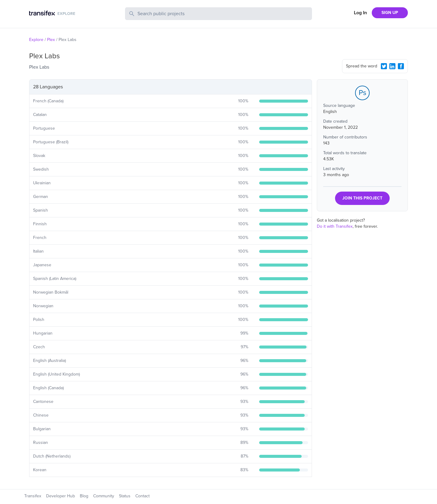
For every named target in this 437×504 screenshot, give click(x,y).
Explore (36, 40)
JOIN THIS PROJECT (362, 198)
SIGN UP (390, 13)
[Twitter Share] (384, 66)
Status (125, 496)
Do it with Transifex (335, 226)
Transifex (33, 496)
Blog (84, 496)
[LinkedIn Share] (392, 66)
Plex (51, 40)
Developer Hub (61, 496)
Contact (142, 496)
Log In (360, 13)
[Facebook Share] (401, 66)
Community (104, 496)
